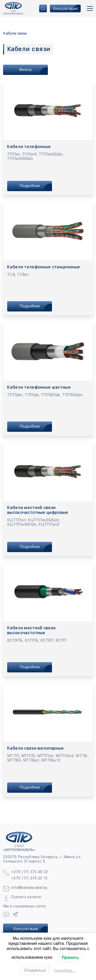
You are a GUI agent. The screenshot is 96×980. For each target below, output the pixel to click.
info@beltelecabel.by (30, 888)
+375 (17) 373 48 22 (30, 872)
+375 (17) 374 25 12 (29, 878)
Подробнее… (65, 971)
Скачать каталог (26, 897)
